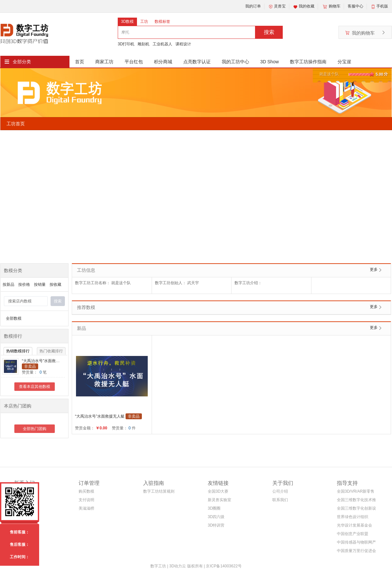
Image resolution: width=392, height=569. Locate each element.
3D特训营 (216, 525)
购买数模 (86, 491)
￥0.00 (101, 428)
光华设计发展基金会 (354, 525)
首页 (80, 62)
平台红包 (134, 62)
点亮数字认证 (197, 62)
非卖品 (30, 366)
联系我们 (280, 500)
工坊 (144, 22)
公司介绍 (280, 491)
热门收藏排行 (51, 351)
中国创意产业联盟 (353, 534)
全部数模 (14, 318)
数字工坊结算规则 (159, 491)
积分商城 (163, 62)
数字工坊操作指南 (308, 62)
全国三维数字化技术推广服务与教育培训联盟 (356, 501)
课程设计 (183, 44)
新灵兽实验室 (219, 500)
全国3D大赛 (218, 491)
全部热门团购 (35, 429)
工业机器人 (162, 44)
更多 (374, 269)
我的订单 (253, 6)
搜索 (269, 32)
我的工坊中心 (235, 62)
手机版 (382, 6)
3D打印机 (126, 44)
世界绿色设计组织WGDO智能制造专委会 (355, 518)
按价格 (24, 284)
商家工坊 (104, 62)
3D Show (270, 62)
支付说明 (86, 500)
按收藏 (55, 284)
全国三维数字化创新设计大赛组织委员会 (356, 509)
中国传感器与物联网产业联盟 (356, 543)
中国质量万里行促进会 (356, 551)
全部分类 (22, 62)
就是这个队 (329, 74)
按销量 (40, 284)
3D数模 (127, 22)
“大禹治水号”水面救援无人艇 (47, 361)
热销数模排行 (18, 351)
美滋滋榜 (86, 508)
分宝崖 (344, 62)
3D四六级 (216, 517)
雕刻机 (143, 44)
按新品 (8, 284)
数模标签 (162, 22)
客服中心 (355, 6)
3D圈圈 (214, 508)
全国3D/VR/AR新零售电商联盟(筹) (356, 492)
